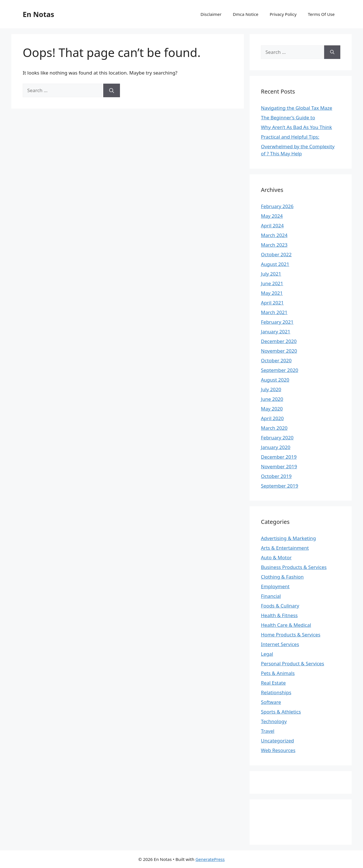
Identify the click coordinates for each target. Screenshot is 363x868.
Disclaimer (211, 14)
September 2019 (279, 486)
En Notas (38, 14)
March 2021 (274, 312)
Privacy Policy (283, 14)
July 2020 (271, 389)
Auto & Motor (276, 557)
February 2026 (277, 206)
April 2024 (272, 226)
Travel (268, 731)
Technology (274, 721)
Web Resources (278, 750)
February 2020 (277, 438)
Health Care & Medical (286, 625)
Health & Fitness (279, 615)
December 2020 (279, 341)
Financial (271, 596)
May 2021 (272, 293)
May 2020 (272, 409)
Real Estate (273, 683)
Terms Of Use (321, 14)
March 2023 (274, 245)
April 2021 (272, 303)
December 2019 (279, 457)
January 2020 (276, 447)
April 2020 (272, 418)
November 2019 (279, 466)
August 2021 (275, 264)
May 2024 (272, 216)
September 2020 (279, 370)
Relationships (276, 692)
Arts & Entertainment (285, 548)
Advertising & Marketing (288, 538)
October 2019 (276, 476)
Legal (267, 654)
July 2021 (271, 274)
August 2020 (275, 380)
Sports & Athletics (281, 712)
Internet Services (280, 644)
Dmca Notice (246, 14)
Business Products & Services (294, 567)
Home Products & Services (291, 635)
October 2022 (276, 254)
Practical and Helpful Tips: (290, 137)
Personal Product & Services (293, 663)
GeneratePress (210, 859)
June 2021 (272, 283)
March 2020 (274, 428)
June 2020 (272, 399)
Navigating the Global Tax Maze (296, 108)
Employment (275, 586)
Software (271, 702)
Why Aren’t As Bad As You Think (296, 127)
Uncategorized (277, 741)
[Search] (112, 90)
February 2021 (277, 322)
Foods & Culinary (280, 606)
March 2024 (274, 235)
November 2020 (279, 351)
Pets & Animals (278, 673)
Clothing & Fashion (282, 577)
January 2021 (276, 332)
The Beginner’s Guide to (288, 118)
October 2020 (276, 360)
